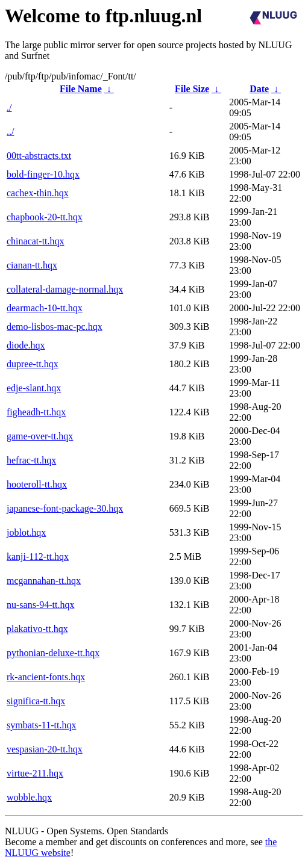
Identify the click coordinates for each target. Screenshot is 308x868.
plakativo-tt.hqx (37, 629)
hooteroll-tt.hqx (37, 484)
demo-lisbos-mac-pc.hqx (55, 327)
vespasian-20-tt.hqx (45, 749)
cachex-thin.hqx (38, 193)
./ (9, 107)
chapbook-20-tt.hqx (45, 217)
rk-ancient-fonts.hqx (46, 677)
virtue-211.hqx (35, 773)
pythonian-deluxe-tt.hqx (53, 653)
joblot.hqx (26, 532)
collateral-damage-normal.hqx (65, 289)
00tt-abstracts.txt (39, 156)
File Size (192, 89)
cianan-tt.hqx (32, 265)
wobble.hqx (29, 797)
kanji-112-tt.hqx (38, 556)
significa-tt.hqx (36, 701)
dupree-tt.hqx (33, 364)
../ (10, 132)
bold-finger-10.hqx (43, 174)
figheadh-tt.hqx (36, 412)
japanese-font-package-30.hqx (65, 508)
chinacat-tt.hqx (36, 241)
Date (259, 89)
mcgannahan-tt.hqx (44, 581)
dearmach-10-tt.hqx (45, 308)
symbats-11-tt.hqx (41, 725)
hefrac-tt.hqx (31, 460)
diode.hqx (26, 345)
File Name (81, 89)
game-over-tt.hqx (40, 436)
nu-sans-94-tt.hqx (40, 605)
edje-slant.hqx (34, 388)
